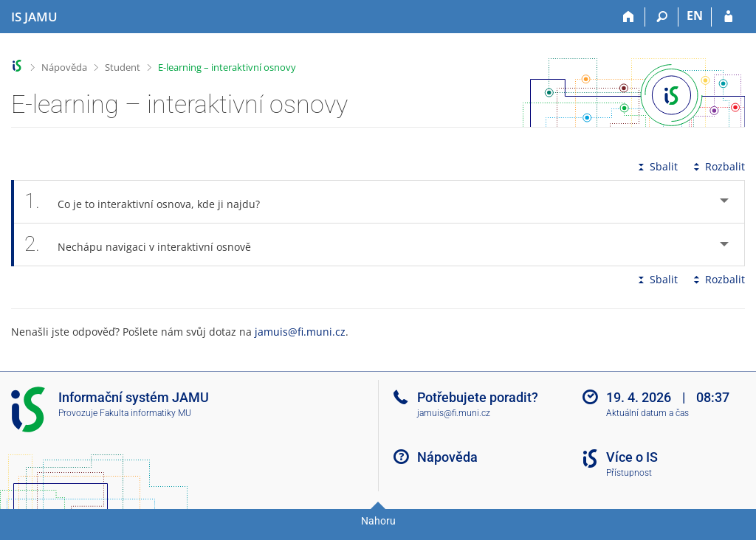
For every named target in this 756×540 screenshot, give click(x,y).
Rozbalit (718, 166)
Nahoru (378, 521)
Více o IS (632, 457)
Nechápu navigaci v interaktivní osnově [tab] (146, 245)
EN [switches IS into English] (695, 15)
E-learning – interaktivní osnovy (227, 67)
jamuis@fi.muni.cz (300, 332)
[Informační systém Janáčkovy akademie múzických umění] (34, 17)
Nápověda (64, 67)
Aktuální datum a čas (647, 413)
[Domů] (629, 17)
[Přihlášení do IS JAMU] (728, 17)
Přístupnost (629, 473)
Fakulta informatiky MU (145, 413)
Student (123, 67)
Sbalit (656, 166)
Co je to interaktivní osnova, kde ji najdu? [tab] (150, 202)
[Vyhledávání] (662, 17)
